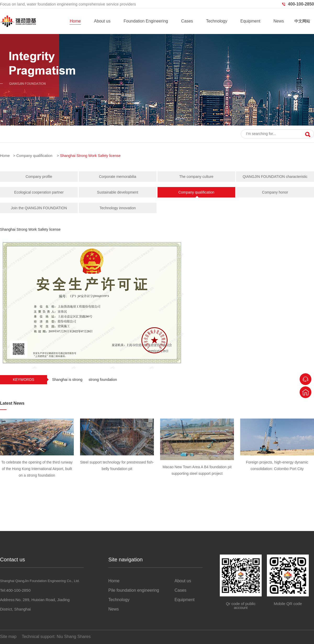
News (279, 21)
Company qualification (34, 156)
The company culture (196, 177)
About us (102, 21)
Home (75, 21)
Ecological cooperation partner (39, 192)
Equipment (250, 21)
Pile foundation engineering (134, 590)
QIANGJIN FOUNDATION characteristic (275, 177)
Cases (187, 21)
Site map (8, 637)
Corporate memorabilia (117, 177)
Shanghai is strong (67, 380)
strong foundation (103, 380)
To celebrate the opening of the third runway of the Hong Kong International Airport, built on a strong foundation (37, 469)
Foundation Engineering (146, 21)
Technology (217, 21)
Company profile (39, 177)
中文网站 (302, 21)
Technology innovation (118, 208)
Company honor (275, 192)
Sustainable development (118, 192)
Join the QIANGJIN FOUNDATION (39, 208)
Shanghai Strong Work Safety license (90, 156)
